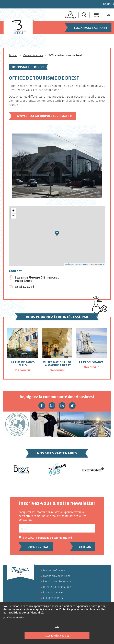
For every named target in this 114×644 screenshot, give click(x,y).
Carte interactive (33, 55)
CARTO (102, 264)
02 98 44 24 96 (24, 287)
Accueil (13, 55)
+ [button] (13, 211)
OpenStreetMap (80, 264)
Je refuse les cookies (14, 618)
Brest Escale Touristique (57, 587)
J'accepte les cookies (57, 636)
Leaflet (68, 264)
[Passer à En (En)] (108, 15)
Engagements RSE (54, 598)
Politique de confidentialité (55, 538)
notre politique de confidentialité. (24, 612)
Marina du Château (54, 570)
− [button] (13, 216)
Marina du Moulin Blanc (57, 576)
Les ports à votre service (57, 581)
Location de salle (53, 592)
